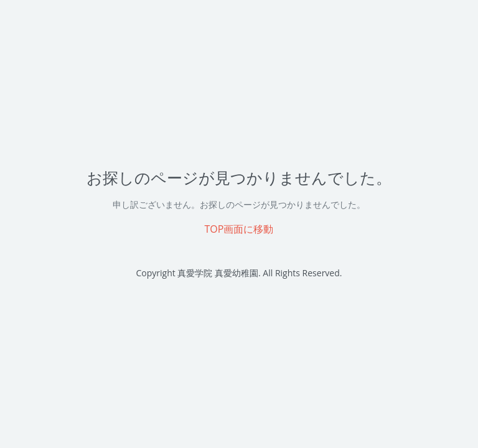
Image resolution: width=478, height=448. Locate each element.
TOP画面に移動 (239, 229)
